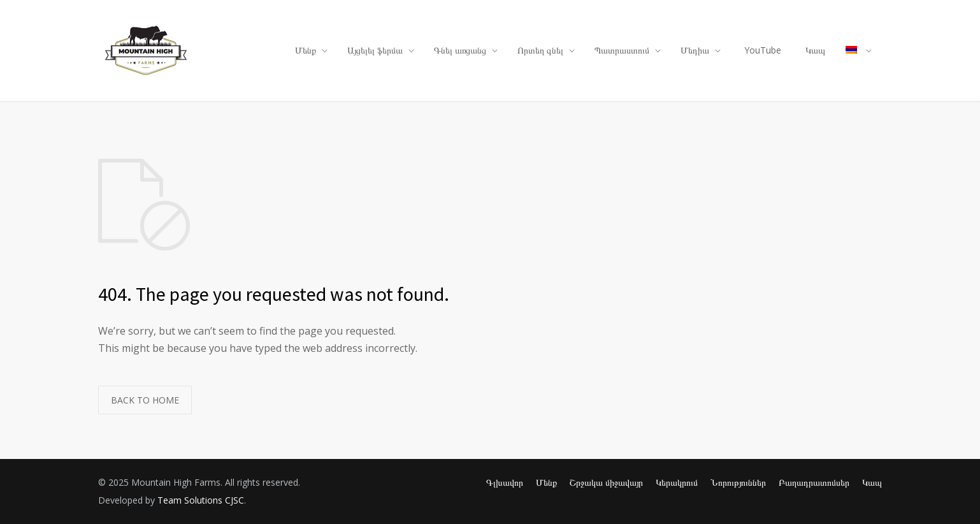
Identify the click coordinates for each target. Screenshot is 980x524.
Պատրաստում (622, 50)
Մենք (306, 50)
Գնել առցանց (460, 50)
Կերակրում (677, 482)
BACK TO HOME (145, 400)
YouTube (763, 50)
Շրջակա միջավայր (606, 482)
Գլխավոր (505, 482)
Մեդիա (695, 50)
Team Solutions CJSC (201, 500)
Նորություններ (738, 482)
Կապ (815, 50)
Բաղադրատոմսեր (814, 482)
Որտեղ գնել (540, 50)
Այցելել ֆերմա (375, 50)
